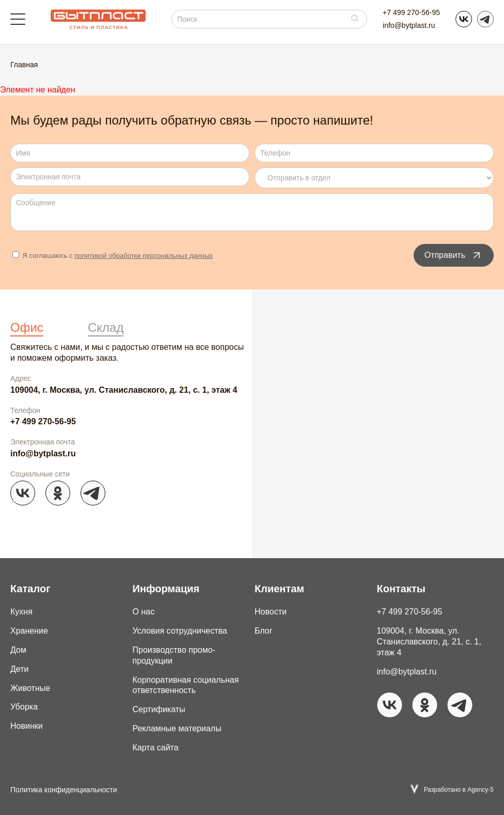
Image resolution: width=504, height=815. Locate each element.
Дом (18, 650)
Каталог (30, 589)
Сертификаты (159, 709)
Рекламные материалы (177, 728)
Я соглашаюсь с (113, 256)
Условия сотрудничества (180, 631)
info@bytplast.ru (409, 25)
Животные (30, 688)
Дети (19, 669)
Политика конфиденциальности (64, 790)
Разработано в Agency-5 (459, 790)
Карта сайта (156, 748)
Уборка (24, 707)
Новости (271, 612)
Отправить (454, 255)
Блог (264, 631)
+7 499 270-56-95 (411, 12)
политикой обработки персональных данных (144, 256)
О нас (144, 612)
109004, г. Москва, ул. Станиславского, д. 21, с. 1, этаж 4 (124, 390)
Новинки (27, 726)
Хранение (29, 631)
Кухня (21, 612)
